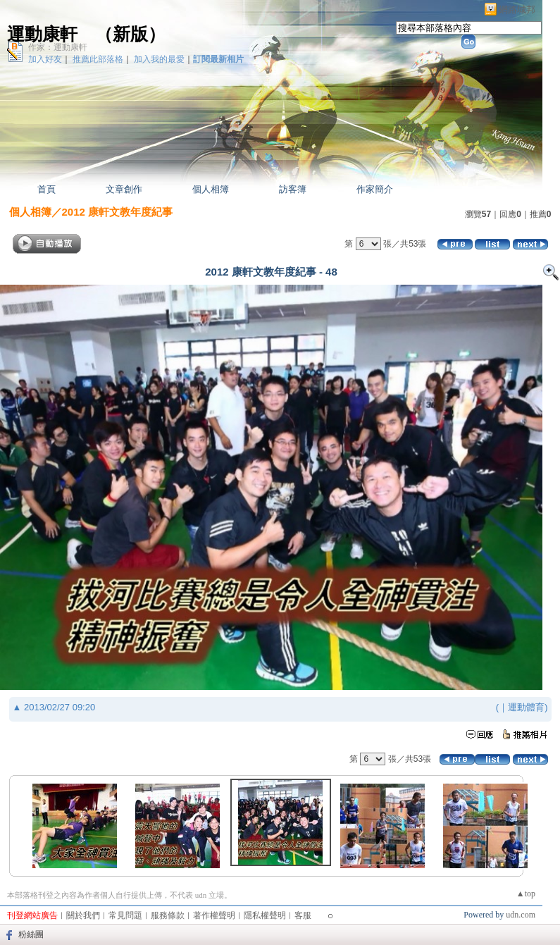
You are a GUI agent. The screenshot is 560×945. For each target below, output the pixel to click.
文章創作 (124, 189)
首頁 (46, 189)
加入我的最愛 (159, 59)
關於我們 (83, 915)
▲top (526, 894)
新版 (130, 34)
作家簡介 (375, 189)
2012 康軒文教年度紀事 (118, 212)
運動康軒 (42, 34)
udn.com (521, 915)
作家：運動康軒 (58, 47)
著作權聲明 (214, 915)
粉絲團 (31, 934)
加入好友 (45, 59)
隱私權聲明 (265, 915)
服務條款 (168, 915)
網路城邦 (517, 10)
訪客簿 (293, 189)
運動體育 (526, 707)
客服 (303, 915)
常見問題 (125, 915)
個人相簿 (211, 189)
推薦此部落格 (98, 59)
